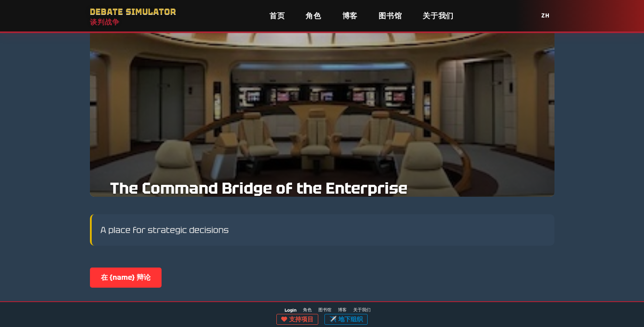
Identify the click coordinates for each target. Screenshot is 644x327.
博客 (350, 16)
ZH (546, 16)
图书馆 (390, 16)
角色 (313, 16)
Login (291, 310)
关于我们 (438, 16)
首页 (277, 16)
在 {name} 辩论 (126, 277)
